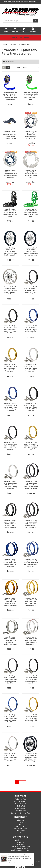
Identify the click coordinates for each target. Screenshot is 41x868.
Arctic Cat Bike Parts (20, 801)
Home (5, 44)
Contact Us (21, 824)
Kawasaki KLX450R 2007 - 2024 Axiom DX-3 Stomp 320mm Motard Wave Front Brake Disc (10, 174)
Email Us (21, 842)
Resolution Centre (20, 829)
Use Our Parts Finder (20, 38)
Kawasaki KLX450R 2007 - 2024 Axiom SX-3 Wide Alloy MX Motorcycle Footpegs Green (31, 213)
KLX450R (22, 44)
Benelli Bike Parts (20, 804)
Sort (19, 68)
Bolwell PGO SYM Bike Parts (20, 813)
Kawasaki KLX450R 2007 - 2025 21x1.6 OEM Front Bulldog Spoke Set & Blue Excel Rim (10, 718)
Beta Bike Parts (20, 806)
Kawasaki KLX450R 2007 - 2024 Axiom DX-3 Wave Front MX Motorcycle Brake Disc (31, 174)
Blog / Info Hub (20, 822)
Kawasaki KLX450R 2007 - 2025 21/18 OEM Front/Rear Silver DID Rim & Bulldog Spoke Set (10, 641)
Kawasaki (13, 44)
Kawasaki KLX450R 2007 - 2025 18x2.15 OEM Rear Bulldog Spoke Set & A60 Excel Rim (31, 290)
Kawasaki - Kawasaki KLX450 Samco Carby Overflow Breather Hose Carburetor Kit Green (31, 96)
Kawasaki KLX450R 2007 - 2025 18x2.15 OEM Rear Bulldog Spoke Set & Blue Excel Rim (31, 329)
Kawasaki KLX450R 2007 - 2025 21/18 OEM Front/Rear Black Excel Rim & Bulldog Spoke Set (31, 524)
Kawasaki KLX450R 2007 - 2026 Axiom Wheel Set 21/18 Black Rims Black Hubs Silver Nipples (31, 757)
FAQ (21, 833)
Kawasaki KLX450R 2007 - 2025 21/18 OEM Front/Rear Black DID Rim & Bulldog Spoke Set (10, 524)
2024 (29, 44)
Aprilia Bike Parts (20, 799)
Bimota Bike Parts (21, 808)
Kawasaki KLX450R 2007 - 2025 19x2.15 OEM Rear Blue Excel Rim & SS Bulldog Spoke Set (10, 407)
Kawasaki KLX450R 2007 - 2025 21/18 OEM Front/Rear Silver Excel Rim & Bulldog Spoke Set (31, 641)
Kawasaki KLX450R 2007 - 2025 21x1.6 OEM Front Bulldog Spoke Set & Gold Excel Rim (31, 718)
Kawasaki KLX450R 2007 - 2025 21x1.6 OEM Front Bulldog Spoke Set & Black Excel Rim (31, 680)
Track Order (21, 831)
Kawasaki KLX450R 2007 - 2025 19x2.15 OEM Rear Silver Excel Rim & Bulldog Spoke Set (10, 485)
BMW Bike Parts (20, 811)
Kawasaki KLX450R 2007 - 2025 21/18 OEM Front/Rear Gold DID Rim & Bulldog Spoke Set (10, 602)
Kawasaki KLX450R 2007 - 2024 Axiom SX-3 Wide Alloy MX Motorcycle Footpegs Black (10, 213)
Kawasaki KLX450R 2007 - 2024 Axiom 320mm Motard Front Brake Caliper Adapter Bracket (10, 135)
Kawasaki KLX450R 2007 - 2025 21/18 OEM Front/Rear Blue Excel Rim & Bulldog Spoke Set (31, 563)
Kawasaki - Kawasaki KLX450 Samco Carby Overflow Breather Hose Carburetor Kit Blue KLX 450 (10, 96)
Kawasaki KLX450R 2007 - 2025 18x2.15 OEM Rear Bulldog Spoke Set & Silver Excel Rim (31, 368)
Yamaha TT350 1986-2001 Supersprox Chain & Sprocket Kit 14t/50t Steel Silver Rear (20, 858)
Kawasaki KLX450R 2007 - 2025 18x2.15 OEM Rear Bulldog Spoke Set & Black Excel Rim (10, 329)
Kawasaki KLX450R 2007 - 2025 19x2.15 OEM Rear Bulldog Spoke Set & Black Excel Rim (31, 407)
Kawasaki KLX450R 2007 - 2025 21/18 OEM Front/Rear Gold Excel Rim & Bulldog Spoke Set (31, 602)
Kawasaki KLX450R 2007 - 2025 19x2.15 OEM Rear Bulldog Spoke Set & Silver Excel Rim (10, 446)
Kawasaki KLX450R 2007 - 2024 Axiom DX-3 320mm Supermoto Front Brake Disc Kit (31, 135)
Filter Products (9, 62)
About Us (20, 820)
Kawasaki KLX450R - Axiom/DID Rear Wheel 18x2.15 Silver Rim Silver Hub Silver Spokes (10, 290)
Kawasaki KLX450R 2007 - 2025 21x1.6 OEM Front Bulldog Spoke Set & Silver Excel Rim (10, 757)
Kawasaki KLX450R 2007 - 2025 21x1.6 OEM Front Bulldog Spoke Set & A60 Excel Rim (10, 680)
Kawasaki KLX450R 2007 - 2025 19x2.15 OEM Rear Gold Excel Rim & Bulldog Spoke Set (31, 446)
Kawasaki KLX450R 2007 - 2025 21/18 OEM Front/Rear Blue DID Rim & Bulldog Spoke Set (10, 563)
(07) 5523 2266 (21, 840)
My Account (20, 826)
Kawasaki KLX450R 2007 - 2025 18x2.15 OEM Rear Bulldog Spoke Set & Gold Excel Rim (10, 368)
